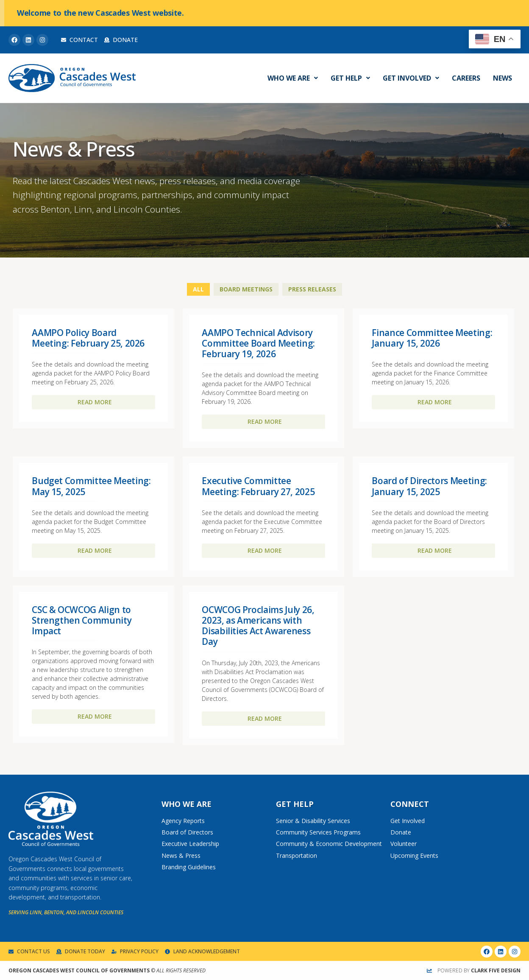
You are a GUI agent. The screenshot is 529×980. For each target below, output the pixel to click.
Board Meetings (246, 289)
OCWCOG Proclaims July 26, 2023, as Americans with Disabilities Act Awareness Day (258, 626)
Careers (466, 78)
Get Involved (411, 78)
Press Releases (312, 289)
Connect (410, 804)
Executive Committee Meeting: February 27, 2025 (258, 486)
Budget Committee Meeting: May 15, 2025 (91, 486)
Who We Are (293, 78)
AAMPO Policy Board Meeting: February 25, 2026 (88, 338)
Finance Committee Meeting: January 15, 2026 (432, 338)
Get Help (350, 78)
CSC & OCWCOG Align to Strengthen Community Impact (82, 620)
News (503, 78)
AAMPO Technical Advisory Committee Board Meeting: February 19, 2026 (258, 343)
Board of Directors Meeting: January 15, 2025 (429, 486)
